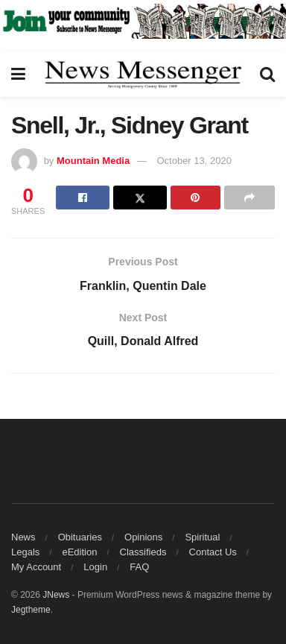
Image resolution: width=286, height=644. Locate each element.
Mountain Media (93, 161)
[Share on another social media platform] (250, 198)
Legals (25, 552)
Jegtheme (31, 610)
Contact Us (213, 552)
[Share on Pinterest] (196, 198)
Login (95, 567)
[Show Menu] (18, 75)
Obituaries (80, 537)
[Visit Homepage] (143, 75)
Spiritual (202, 537)
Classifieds (143, 552)
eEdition (79, 552)
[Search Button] (267, 75)
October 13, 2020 (194, 161)
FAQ (139, 567)
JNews (56, 595)
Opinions (143, 537)
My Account (36, 567)
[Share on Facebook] (83, 198)
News (23, 537)
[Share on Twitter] (140, 198)
